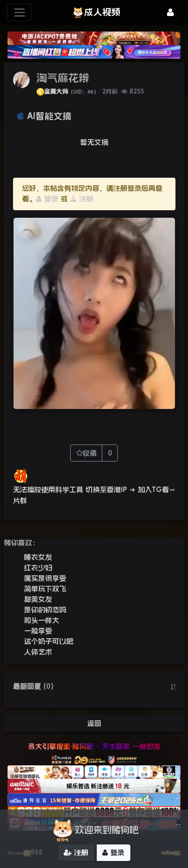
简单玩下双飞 (45, 589)
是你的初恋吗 (45, 610)
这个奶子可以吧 (49, 641)
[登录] (170, 12)
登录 (47, 199)
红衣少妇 (38, 568)
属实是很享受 (45, 578)
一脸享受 (38, 631)
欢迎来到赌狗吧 (94, 830)
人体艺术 (38, 652)
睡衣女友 (38, 557)
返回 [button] (94, 723)
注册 (82, 199)
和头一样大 (42, 620)
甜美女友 (38, 599)
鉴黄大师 (56, 92)
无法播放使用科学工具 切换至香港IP (70, 490)
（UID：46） (83, 92)
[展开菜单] (19, 12)
